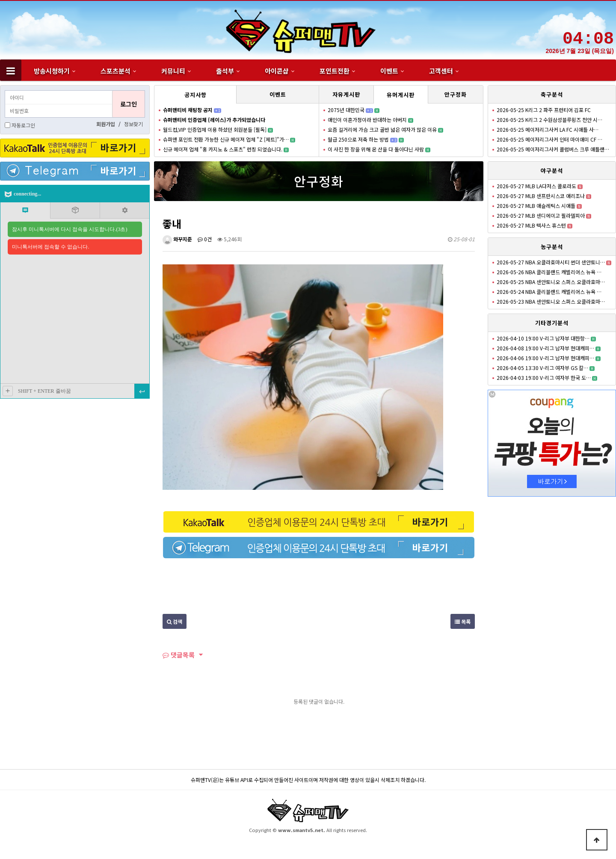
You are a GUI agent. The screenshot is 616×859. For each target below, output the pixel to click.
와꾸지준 (177, 239)
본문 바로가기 (0, 0)
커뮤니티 (173, 71)
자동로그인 (23, 125)
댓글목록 (179, 655)
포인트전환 (335, 71)
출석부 (225, 71)
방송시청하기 (52, 71)
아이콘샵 (277, 71)
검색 (175, 621)
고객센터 (441, 71)
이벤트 (389, 71)
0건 (205, 239)
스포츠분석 (115, 71)
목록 (463, 621)
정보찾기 (133, 124)
